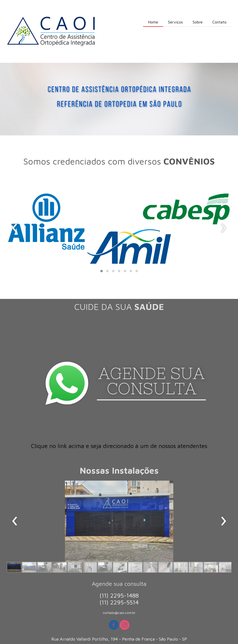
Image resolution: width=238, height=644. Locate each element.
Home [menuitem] (153, 22)
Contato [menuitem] (219, 22)
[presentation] (15, 228)
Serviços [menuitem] (175, 22)
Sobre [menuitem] (198, 22)
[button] (102, 271)
